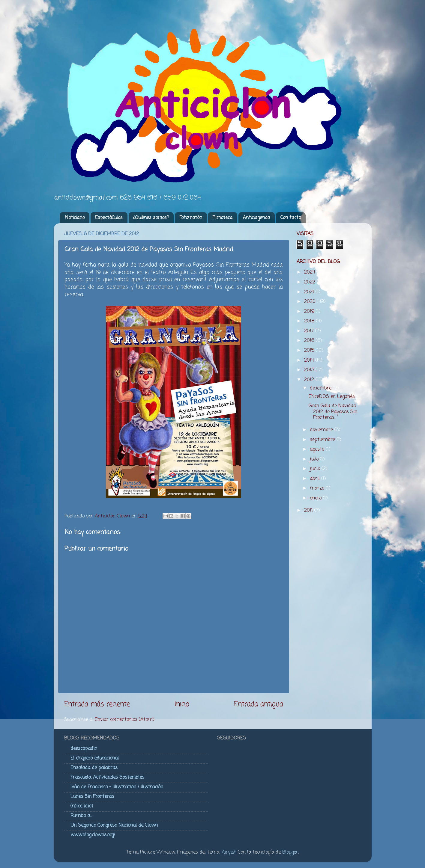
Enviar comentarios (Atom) (125, 720)
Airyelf (229, 852)
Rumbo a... (81, 816)
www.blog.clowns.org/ (93, 835)
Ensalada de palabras (94, 768)
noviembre (322, 430)
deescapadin (84, 749)
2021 (310, 292)
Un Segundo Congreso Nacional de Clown (114, 825)
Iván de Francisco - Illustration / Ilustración (117, 787)
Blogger (290, 852)
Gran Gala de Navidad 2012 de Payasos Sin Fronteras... (333, 412)
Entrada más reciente (97, 704)
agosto (318, 449)
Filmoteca (222, 218)
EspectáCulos (109, 218)
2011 (309, 510)
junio (316, 469)
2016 (310, 341)
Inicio (182, 704)
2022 (310, 282)
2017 (310, 331)
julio (315, 459)
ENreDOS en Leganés (332, 397)
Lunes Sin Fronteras (92, 797)
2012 (310, 380)
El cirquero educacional (95, 758)
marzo (318, 488)
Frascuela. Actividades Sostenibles (107, 777)
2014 (310, 360)
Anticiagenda (256, 218)
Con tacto (291, 218)
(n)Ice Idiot (82, 806)
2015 (310, 350)
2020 (311, 302)
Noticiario (75, 218)
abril (316, 479)
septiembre (323, 440)
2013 (310, 370)
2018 (310, 321)
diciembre (321, 388)
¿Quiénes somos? (151, 218)
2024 (310, 272)
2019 (310, 311)
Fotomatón (191, 218)
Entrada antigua (259, 704)
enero (316, 498)
